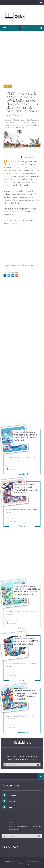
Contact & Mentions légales (22, 864)
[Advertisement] (22, 59)
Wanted (8, 86)
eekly (15, 16)
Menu (5, 28)
